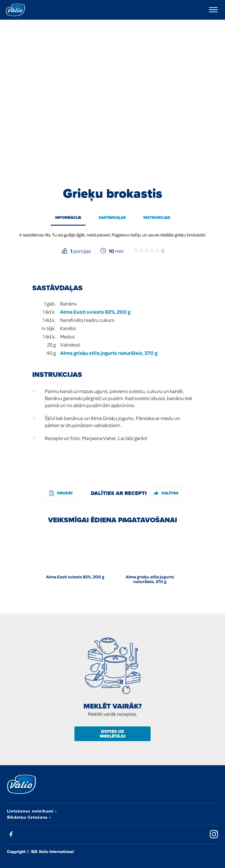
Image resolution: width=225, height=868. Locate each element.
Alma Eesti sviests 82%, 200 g (95, 312)
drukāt (61, 493)
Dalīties (166, 493)
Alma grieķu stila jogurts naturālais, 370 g (109, 353)
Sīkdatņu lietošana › (29, 817)
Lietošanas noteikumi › (32, 811)
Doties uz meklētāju (113, 734)
